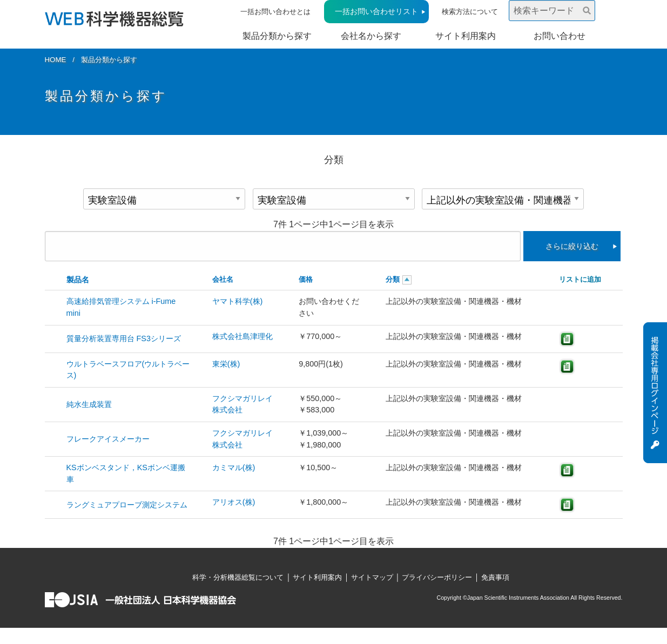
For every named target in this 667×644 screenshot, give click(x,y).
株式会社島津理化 (242, 336)
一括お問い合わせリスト (376, 11)
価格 (306, 279)
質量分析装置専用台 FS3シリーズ (124, 338)
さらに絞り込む (572, 246)
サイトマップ (372, 577)
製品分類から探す (277, 36)
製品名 (78, 280)
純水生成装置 (89, 404)
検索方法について (470, 12)
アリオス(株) (234, 502)
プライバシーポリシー (437, 577)
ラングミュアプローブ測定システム (127, 505)
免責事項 (495, 577)
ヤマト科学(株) (238, 301)
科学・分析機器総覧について (238, 577)
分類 (393, 279)
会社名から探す (371, 36)
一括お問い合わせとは (275, 12)
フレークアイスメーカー (108, 439)
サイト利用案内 (466, 36)
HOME (56, 60)
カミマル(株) (234, 467)
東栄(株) (226, 364)
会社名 (223, 279)
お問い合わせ (560, 36)
